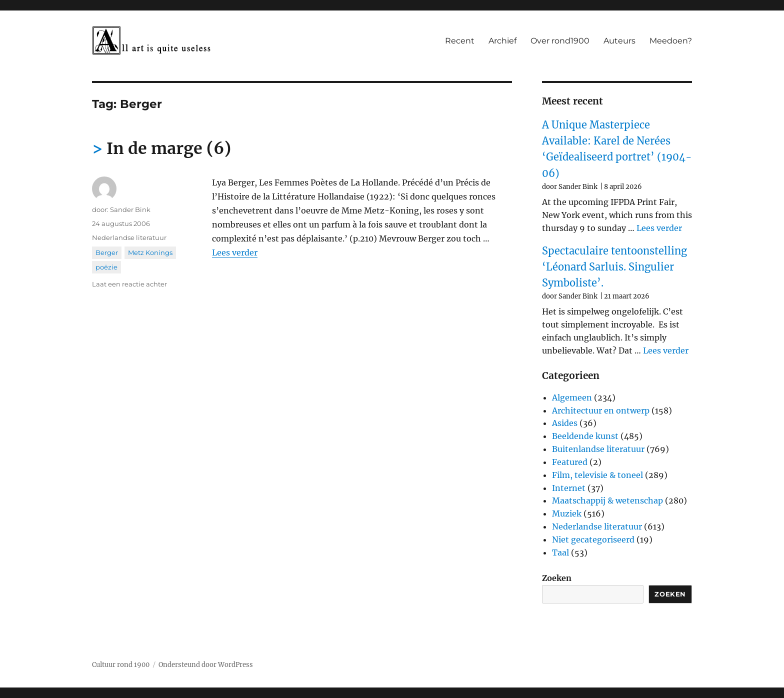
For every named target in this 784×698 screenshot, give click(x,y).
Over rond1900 (560, 41)
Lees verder (235, 252)
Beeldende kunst (585, 436)
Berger (107, 252)
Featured (570, 462)
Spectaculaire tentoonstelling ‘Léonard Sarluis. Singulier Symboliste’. (614, 267)
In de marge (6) (169, 148)
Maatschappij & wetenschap (607, 500)
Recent (460, 41)
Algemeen (572, 397)
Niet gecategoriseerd (593, 539)
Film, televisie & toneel (597, 475)
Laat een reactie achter (129, 284)
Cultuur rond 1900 (121, 665)
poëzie (106, 267)
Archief (502, 41)
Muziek (567, 513)
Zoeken (557, 578)
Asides (565, 423)
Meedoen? (671, 41)
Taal (560, 552)
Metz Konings (150, 252)
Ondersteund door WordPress (206, 665)
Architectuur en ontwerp (601, 410)
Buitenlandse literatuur (598, 449)
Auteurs (619, 41)
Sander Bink (130, 209)
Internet (569, 488)
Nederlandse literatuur (129, 237)
